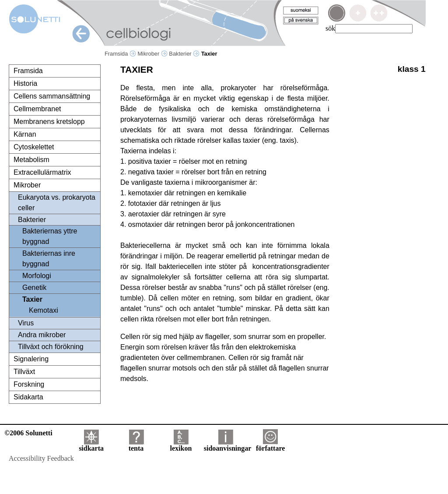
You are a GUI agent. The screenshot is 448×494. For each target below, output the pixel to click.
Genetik (34, 288)
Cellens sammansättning (52, 96)
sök (330, 28)
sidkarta (91, 445)
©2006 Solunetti (28, 433)
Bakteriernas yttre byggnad (50, 236)
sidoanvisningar (227, 445)
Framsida (120, 54)
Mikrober (152, 54)
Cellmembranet (37, 109)
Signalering (31, 359)
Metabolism (31, 160)
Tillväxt (24, 372)
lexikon (181, 445)
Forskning (29, 384)
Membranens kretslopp (49, 122)
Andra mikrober (42, 335)
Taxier (32, 299)
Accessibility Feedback (41, 458)
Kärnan (25, 134)
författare (270, 445)
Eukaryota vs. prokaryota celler (57, 203)
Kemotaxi (44, 310)
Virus (26, 323)
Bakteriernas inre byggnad (49, 259)
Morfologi (37, 276)
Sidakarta (28, 397)
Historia (25, 83)
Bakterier (184, 54)
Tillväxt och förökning (51, 347)
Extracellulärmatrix (42, 172)
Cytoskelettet (34, 147)
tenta (136, 445)
